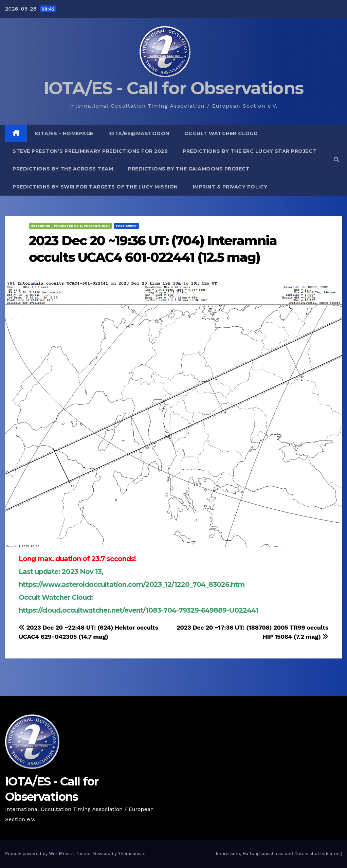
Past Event (127, 226)
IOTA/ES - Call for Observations (173, 88)
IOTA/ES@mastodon (139, 133)
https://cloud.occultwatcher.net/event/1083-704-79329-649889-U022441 (139, 610)
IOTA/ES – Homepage (64, 133)
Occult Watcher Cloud (221, 133)
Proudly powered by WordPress (39, 854)
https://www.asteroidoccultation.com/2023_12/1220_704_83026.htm (132, 584)
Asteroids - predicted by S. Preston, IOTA (70, 226)
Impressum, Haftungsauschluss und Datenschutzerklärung (279, 854)
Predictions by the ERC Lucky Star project (250, 151)
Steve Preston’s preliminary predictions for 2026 (90, 151)
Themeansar (131, 854)
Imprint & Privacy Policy (230, 187)
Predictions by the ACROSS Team (63, 169)
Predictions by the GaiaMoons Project (189, 169)
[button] (336, 160)
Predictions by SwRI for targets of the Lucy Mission (95, 187)
